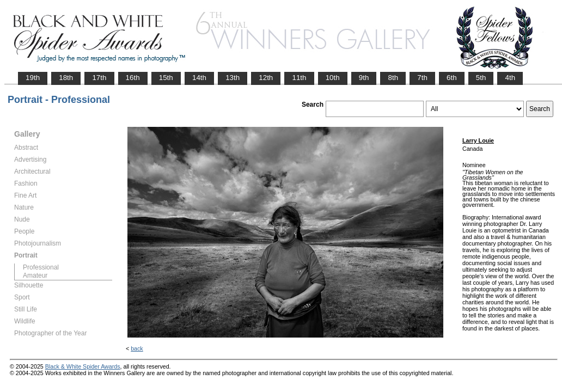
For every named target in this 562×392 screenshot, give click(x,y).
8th (393, 78)
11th (299, 78)
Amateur (35, 275)
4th (510, 78)
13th (233, 78)
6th (452, 78)
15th (166, 78)
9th (364, 78)
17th (99, 78)
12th (266, 78)
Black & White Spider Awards (83, 366)
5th (481, 78)
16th (133, 78)
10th (333, 78)
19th (33, 78)
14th (199, 78)
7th (422, 78)
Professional (41, 267)
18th (66, 78)
